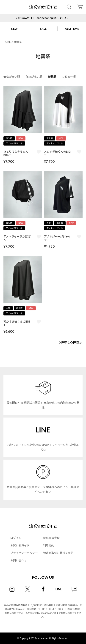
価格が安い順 (12, 76)
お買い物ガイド (20, 545)
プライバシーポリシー (24, 553)
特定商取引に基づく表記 (58, 553)
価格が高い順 (34, 76)
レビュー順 (69, 76)
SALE (43, 29)
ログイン (16, 538)
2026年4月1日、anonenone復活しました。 (43, 18)
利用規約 (49, 545)
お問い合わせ (19, 560)
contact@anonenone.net (43, 613)
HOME (7, 42)
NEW (14, 29)
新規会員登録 (51, 538)
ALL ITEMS (72, 29)
